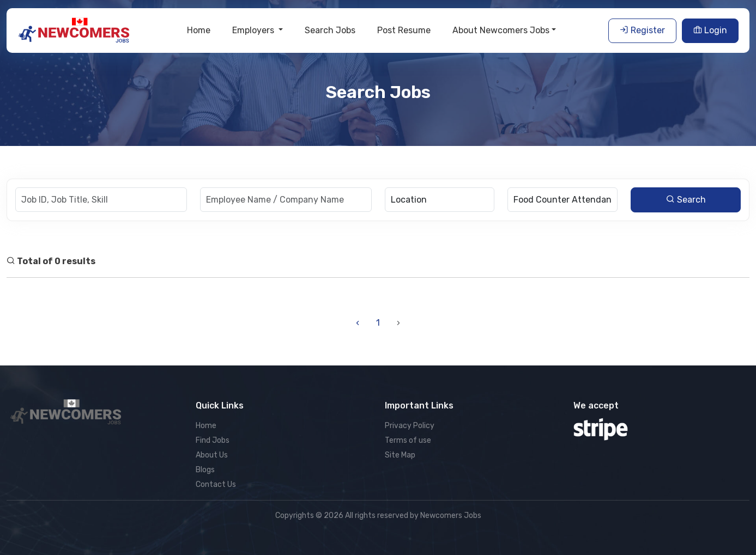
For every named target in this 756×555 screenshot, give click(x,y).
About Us (212, 455)
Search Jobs (330, 30)
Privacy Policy (410, 426)
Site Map (400, 455)
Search (686, 200)
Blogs (205, 470)
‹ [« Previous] (358, 323)
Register (642, 30)
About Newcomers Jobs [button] (501, 30)
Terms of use (408, 440)
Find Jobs (213, 440)
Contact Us (216, 484)
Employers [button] (254, 30)
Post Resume (404, 30)
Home (199, 30)
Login (710, 30)
